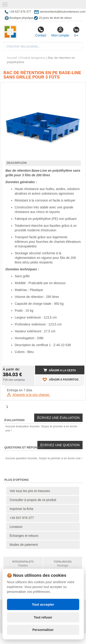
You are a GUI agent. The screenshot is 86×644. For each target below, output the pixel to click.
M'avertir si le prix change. (28, 395)
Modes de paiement (24, 545)
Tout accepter (43, 604)
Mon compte (60, 32)
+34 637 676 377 (22, 518)
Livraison (16, 527)
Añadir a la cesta (60, 370)
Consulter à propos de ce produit (33, 500)
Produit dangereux (33, 58)
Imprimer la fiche (21, 509)
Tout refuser (43, 617)
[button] (77, 88)
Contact (41, 32)
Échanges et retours (24, 536)
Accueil (12, 58)
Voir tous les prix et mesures (30, 491)
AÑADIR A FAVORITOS (60, 379)
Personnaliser (43, 630)
